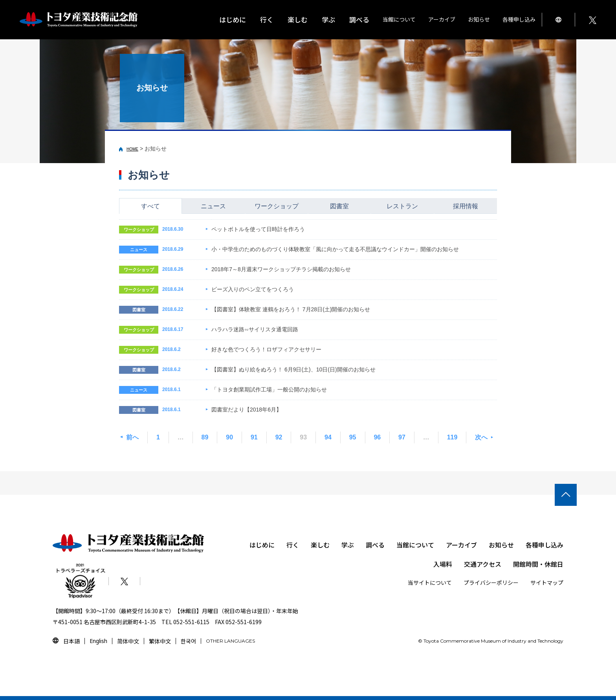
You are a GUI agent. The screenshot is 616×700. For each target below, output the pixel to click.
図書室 (339, 206)
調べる (375, 545)
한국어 (188, 641)
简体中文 (128, 641)
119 (452, 437)
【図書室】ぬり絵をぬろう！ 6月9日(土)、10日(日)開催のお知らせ (293, 369)
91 (254, 437)
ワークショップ (277, 206)
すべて (150, 206)
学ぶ (348, 545)
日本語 (71, 641)
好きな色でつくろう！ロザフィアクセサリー (266, 349)
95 (353, 437)
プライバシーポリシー (491, 582)
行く (293, 545)
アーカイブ (461, 545)
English (98, 641)
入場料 (443, 564)
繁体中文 (160, 641)
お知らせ (479, 19)
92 (279, 437)
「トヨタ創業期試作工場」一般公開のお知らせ (269, 390)
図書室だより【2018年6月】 (247, 410)
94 (328, 437)
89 (205, 437)
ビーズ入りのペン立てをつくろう (253, 289)
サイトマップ (547, 582)
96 (377, 437)
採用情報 (466, 206)
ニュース (213, 206)
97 (402, 437)
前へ (132, 437)
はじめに (233, 19)
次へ (481, 437)
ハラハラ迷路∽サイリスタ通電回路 (255, 329)
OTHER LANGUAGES (230, 641)
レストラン (402, 206)
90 (229, 437)
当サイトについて (430, 582)
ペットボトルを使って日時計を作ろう (258, 229)
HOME (132, 149)
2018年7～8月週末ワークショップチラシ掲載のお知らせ (281, 269)
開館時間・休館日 (538, 564)
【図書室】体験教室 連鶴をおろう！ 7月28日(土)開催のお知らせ (291, 309)
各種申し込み (544, 545)
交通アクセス (483, 564)
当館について (415, 545)
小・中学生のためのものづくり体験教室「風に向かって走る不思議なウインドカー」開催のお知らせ (335, 249)
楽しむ (320, 545)
